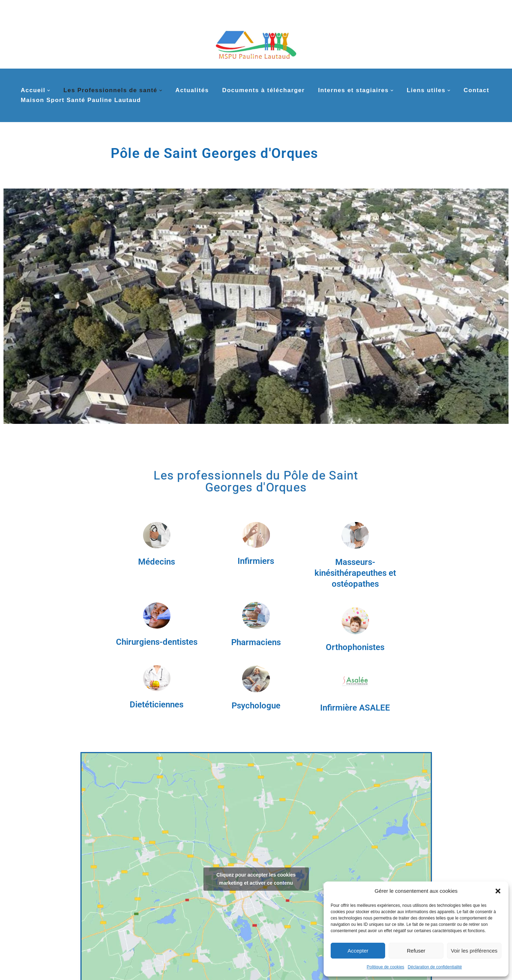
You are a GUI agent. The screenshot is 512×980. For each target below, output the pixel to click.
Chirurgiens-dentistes (157, 642)
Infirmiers (256, 561)
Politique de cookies (386, 967)
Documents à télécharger (263, 90)
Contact (476, 90)
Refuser (416, 951)
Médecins (157, 562)
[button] (498, 891)
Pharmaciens (256, 642)
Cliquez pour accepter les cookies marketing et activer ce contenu (256, 879)
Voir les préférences (474, 951)
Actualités (192, 90)
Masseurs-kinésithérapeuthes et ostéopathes (355, 573)
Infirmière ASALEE (355, 708)
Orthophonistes (355, 647)
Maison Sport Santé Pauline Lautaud (81, 100)
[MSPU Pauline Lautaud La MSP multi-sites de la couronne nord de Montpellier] (256, 41)
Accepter (358, 951)
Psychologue (256, 706)
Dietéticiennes (157, 705)
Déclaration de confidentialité (435, 967)
